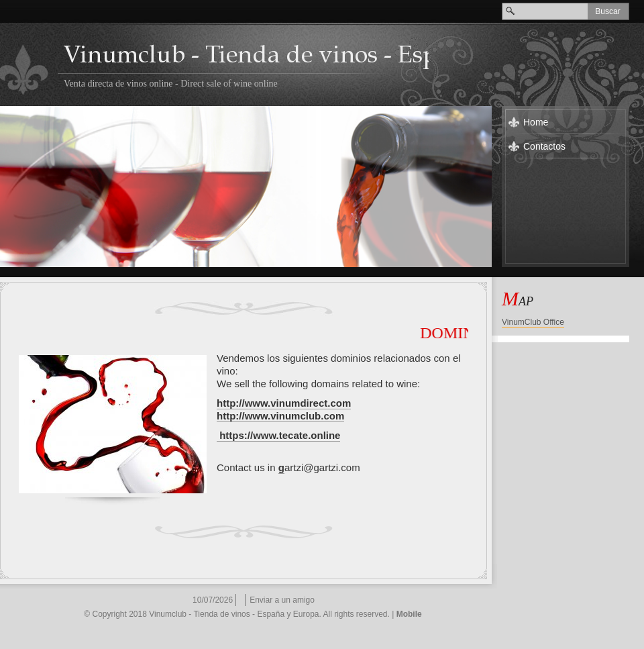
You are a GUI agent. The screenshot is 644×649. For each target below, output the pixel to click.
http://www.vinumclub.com (280, 416)
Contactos (544, 146)
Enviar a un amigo (282, 600)
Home (536, 122)
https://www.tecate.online (280, 435)
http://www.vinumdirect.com (284, 403)
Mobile (409, 614)
